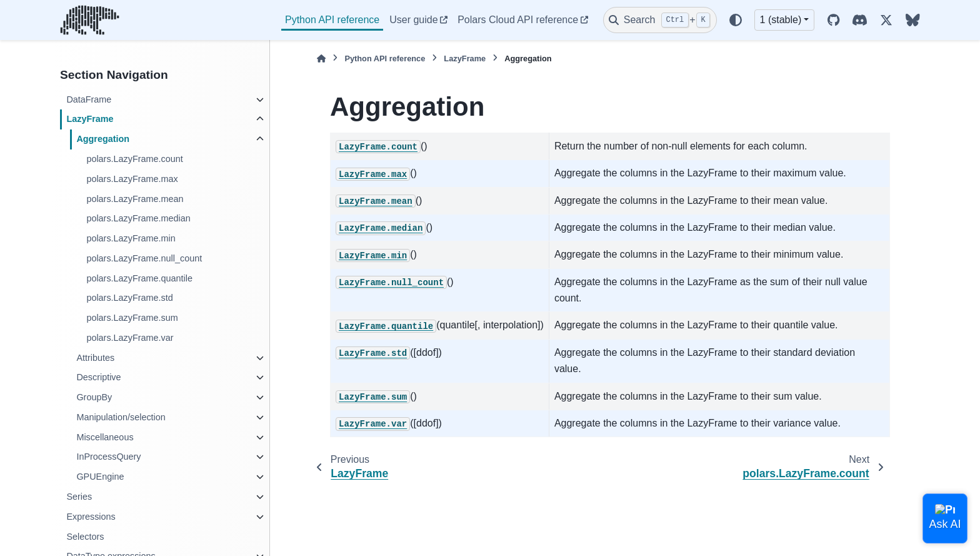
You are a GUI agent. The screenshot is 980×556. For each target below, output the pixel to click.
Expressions (91, 517)
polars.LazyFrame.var (130, 338)
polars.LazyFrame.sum (132, 318)
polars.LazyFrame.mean (135, 199)
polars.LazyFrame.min (131, 238)
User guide (413, 20)
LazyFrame (90, 119)
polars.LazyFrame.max (132, 179)
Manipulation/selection (121, 417)
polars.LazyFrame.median (138, 218)
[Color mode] (736, 20)
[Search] (660, 20)
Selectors (85, 537)
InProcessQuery (108, 457)
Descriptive (98, 377)
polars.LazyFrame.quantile (139, 278)
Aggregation (103, 139)
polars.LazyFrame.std (129, 298)
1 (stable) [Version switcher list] (781, 20)
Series (79, 497)
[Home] (321, 58)
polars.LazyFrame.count (134, 159)
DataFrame (89, 99)
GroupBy (94, 397)
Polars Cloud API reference (518, 20)
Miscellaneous (105, 437)
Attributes (95, 358)
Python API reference (332, 20)
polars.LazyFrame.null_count (144, 258)
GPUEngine (100, 477)
